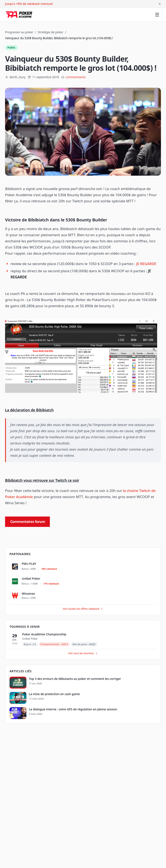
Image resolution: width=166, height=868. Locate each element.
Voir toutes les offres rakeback (83, 609)
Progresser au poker (19, 32)
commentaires (76, 77)
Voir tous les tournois (83, 653)
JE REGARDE (146, 264)
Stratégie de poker (51, 32)
